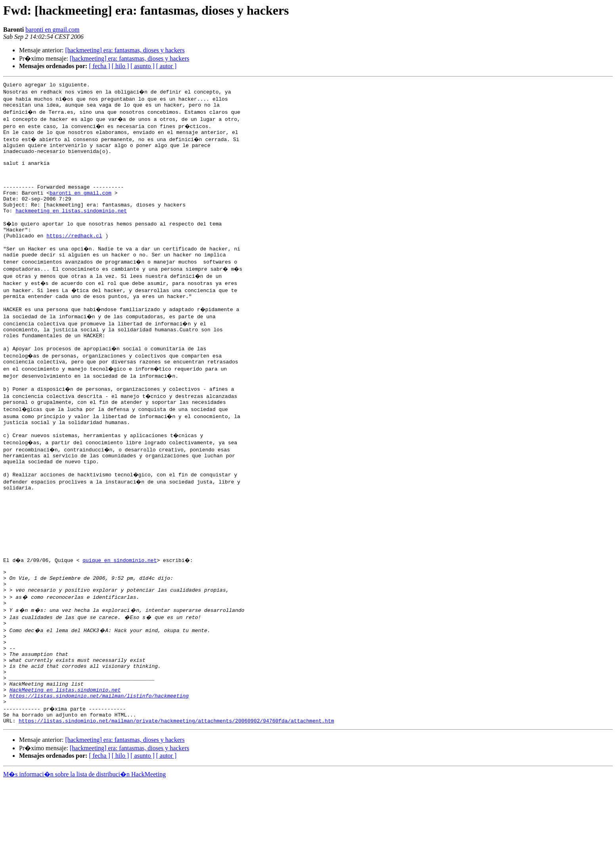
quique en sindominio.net (121, 613)
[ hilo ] (121, 66)
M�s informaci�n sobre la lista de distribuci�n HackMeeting (84, 853)
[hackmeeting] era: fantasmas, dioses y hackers (125, 50)
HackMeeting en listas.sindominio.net (65, 763)
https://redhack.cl (74, 257)
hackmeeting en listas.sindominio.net (71, 228)
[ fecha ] (99, 66)
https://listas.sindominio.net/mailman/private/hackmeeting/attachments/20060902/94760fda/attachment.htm (176, 799)
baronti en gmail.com (52, 30)
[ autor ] (166, 66)
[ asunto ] (142, 66)
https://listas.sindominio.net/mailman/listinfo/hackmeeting (99, 770)
